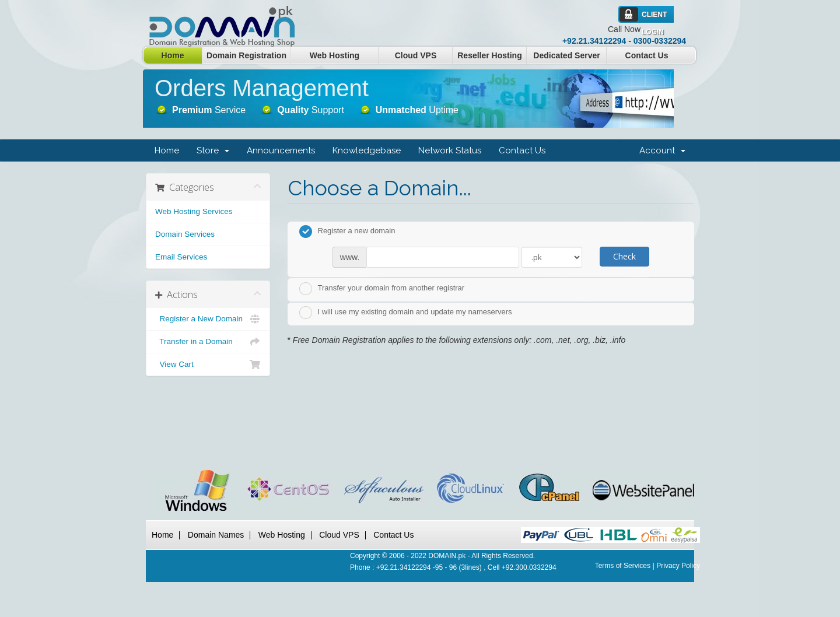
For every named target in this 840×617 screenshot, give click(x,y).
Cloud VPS (416, 55)
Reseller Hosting (489, 55)
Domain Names (216, 535)
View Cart (208, 364)
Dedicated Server (566, 55)
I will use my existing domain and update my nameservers (406, 313)
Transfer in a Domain (208, 342)
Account (662, 150)
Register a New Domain (208, 319)
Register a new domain (347, 232)
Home (173, 55)
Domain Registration (246, 55)
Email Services (181, 257)
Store (213, 150)
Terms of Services (623, 566)
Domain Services (185, 234)
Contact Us (647, 55)
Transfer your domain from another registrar (382, 289)
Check (624, 256)
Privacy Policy (678, 566)
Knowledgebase (367, 150)
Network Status (450, 150)
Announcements (281, 150)
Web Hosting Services (194, 211)
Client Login (654, 17)
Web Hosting (335, 55)
